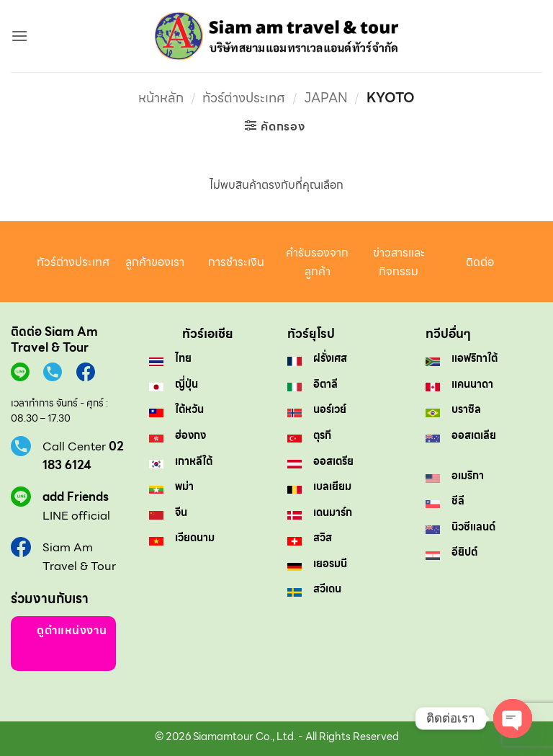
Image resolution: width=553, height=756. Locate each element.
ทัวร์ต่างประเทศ (244, 98)
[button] (19, 36)
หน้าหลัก (161, 98)
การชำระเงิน (236, 262)
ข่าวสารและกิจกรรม (399, 262)
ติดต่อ (480, 262)
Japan (326, 98)
